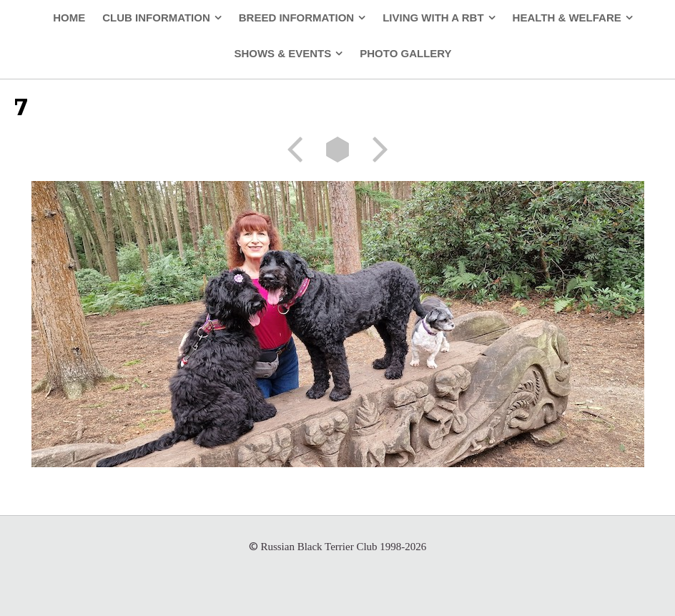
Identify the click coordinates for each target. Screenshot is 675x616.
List (337, 150)
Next (375, 150)
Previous (300, 150)
